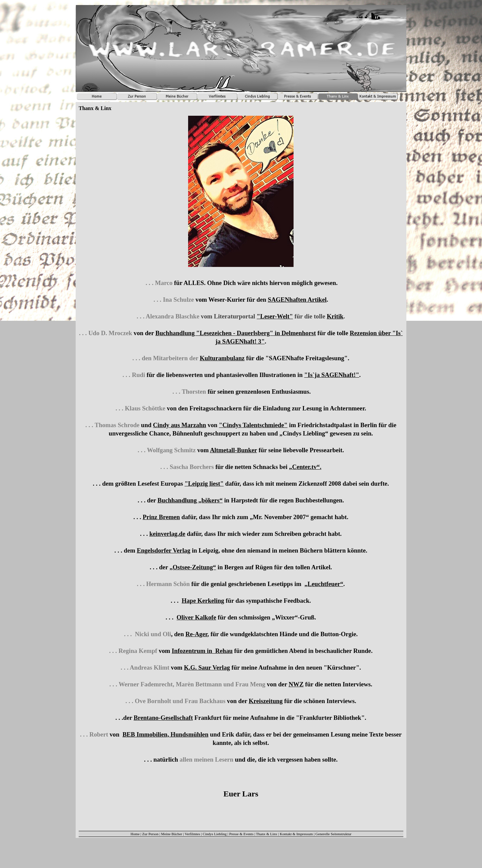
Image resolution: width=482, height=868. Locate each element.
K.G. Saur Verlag (207, 667)
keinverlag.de (167, 534)
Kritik (335, 316)
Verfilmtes (192, 834)
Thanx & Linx (267, 834)
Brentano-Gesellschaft (163, 718)
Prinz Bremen (161, 517)
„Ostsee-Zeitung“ (193, 567)
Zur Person (150, 834)
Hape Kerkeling (203, 601)
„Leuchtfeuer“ (324, 584)
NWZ (296, 684)
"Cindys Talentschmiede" (253, 425)
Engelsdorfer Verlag (164, 550)
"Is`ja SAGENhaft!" (332, 375)
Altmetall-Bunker (233, 450)
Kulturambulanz (222, 358)
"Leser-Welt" (275, 316)
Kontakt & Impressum (296, 834)
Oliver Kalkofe (196, 617)
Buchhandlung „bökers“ (190, 500)
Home (135, 834)
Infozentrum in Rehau (202, 651)
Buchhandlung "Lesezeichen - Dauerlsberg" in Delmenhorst (235, 333)
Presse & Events (241, 834)
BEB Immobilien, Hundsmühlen (166, 734)
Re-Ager (196, 634)
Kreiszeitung (266, 701)
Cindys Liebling (215, 834)
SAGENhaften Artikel (297, 300)
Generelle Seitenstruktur (333, 834)
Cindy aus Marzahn (180, 425)
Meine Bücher (172, 834)
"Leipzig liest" (204, 484)
